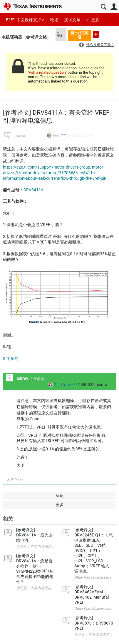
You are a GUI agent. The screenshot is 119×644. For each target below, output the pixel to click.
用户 (114, 7)
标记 (60, 496)
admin (20, 136)
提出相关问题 (80, 35)
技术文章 (72, 20)
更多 (95, 20)
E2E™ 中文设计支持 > (25, 20)
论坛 (54, 20)
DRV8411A (33, 190)
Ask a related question (47, 72)
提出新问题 (96, 34)
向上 (9, 480)
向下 (21, 480)
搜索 (104, 7)
